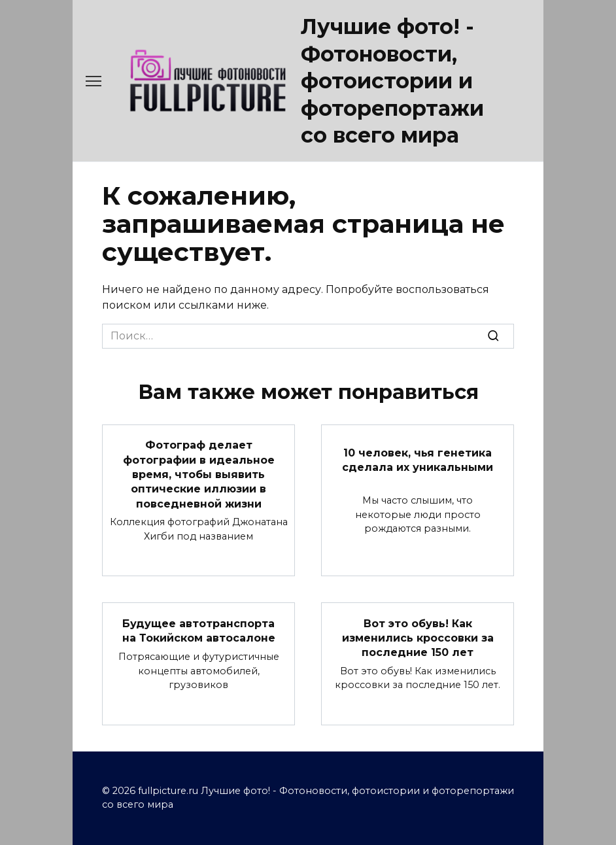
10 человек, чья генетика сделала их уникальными (418, 459)
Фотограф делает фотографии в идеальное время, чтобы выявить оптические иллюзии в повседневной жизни (199, 474)
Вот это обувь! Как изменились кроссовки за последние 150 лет (418, 638)
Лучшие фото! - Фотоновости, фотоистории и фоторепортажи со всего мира (392, 81)
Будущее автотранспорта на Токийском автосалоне (199, 630)
